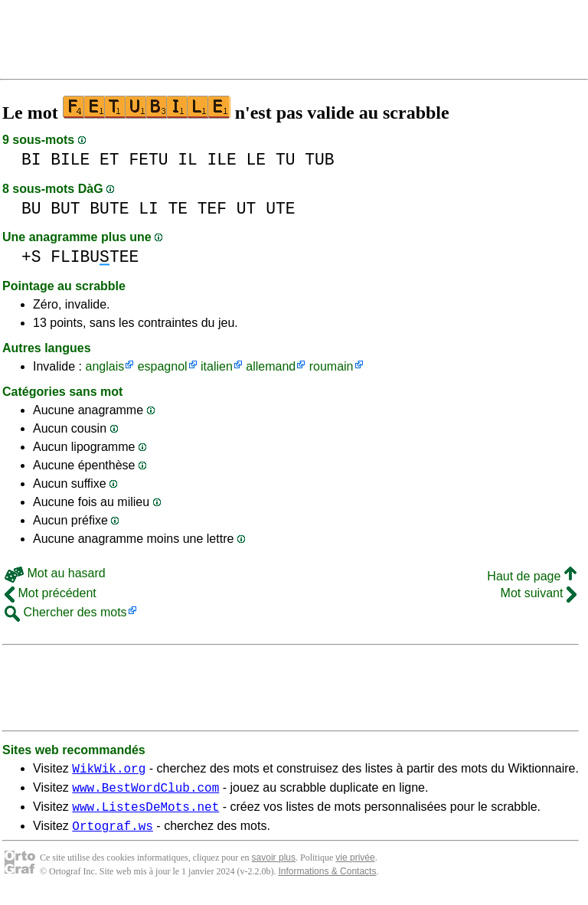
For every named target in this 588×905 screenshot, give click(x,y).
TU (286, 160)
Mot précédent (51, 593)
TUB (319, 160)
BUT (65, 209)
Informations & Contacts (327, 880)
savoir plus (274, 867)
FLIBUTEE (95, 257)
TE (178, 209)
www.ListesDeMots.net (145, 813)
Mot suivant (539, 593)
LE (256, 160)
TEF (212, 209)
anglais (105, 366)
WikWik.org (109, 770)
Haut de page (532, 576)
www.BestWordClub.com (145, 792)
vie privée (355, 867)
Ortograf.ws (113, 835)
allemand (271, 366)
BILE (70, 160)
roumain (332, 366)
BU (31, 209)
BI (31, 160)
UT (247, 209)
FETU (148, 160)
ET (109, 160)
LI (149, 209)
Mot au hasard (55, 573)
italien (217, 366)
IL (188, 160)
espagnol (163, 366)
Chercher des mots (66, 612)
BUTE (109, 209)
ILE (222, 160)
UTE (280, 209)
